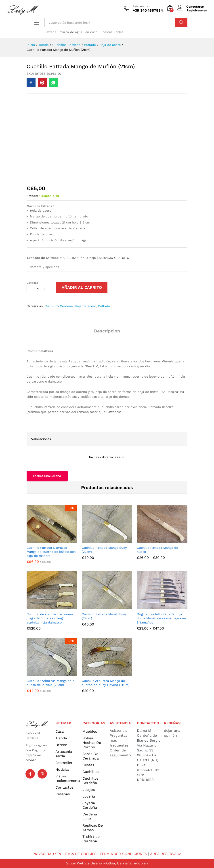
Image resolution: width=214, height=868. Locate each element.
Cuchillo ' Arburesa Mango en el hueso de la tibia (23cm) (51, 683)
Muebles (90, 731)
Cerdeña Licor (90, 816)
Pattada (50, 32)
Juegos (89, 790)
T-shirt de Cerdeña (91, 839)
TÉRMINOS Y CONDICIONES (124, 854)
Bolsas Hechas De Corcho (92, 743)
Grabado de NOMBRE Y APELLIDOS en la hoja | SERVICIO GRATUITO (78, 258)
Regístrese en (197, 10)
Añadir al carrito (82, 287)
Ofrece (61, 745)
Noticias (62, 769)
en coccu (92, 32)
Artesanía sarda (64, 754)
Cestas (88, 765)
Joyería (89, 796)
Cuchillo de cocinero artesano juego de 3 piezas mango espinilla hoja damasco (50, 618)
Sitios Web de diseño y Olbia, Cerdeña (99, 863)
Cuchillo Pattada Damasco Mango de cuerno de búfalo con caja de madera (51, 551)
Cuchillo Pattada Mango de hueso (157, 549)
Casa (60, 731)
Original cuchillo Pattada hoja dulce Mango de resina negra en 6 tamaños (161, 618)
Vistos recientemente (68, 778)
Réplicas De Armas (93, 828)
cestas (107, 32)
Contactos (64, 787)
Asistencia (141, 6)
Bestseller (64, 763)
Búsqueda (181, 23)
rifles (119, 32)
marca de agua (71, 32)
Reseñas (63, 794)
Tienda (61, 738)
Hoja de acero (85, 306)
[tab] (107, 333)
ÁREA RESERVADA (166, 854)
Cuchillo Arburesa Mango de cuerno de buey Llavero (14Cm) (106, 683)
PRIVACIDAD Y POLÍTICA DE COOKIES (64, 854)
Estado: (32, 196)
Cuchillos (90, 772)
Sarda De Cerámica (91, 756)
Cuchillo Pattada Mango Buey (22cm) (104, 549)
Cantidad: (33, 283)
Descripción (107, 331)
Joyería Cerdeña (90, 805)
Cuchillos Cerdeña (59, 306)
